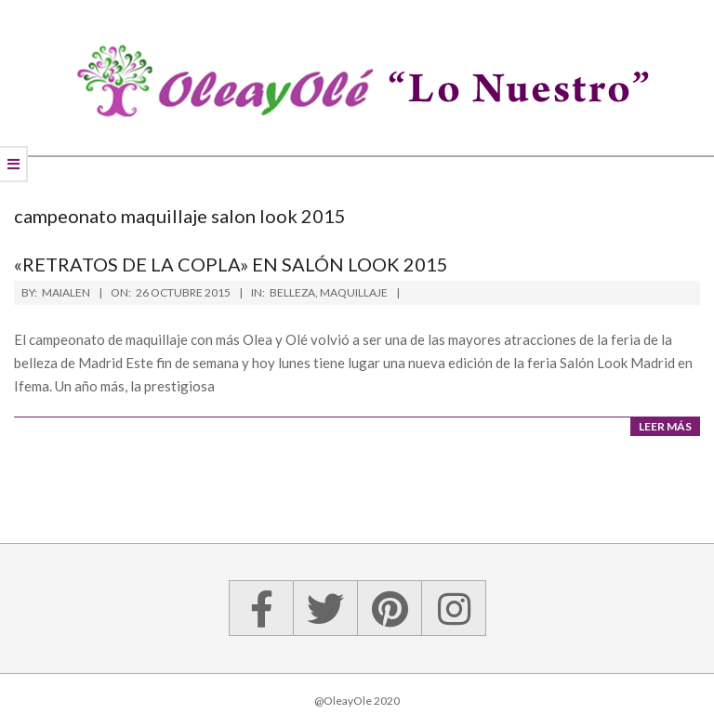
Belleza (292, 292)
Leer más (665, 426)
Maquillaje (354, 292)
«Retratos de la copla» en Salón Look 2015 (231, 264)
